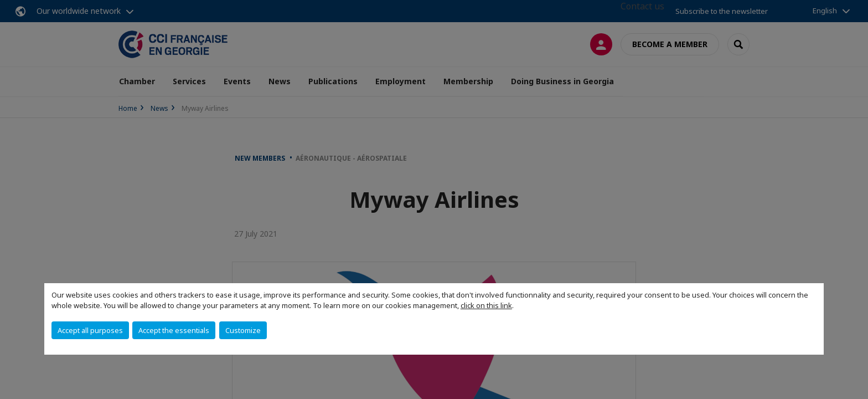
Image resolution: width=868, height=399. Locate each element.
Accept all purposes (90, 330)
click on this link (486, 305)
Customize (243, 330)
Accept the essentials (174, 330)
